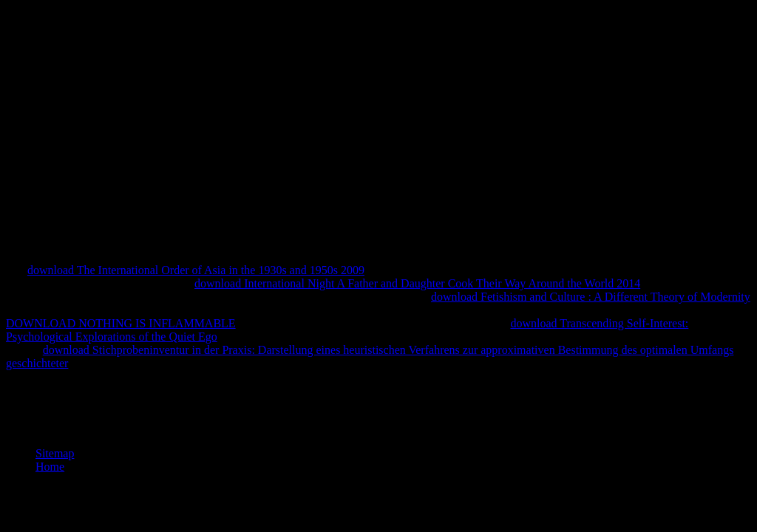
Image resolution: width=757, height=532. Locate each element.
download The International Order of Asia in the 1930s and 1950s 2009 (196, 270)
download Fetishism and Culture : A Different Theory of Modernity (591, 297)
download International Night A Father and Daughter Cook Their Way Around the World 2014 (417, 283)
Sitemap (55, 453)
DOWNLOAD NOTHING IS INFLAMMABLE (121, 323)
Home (50, 467)
